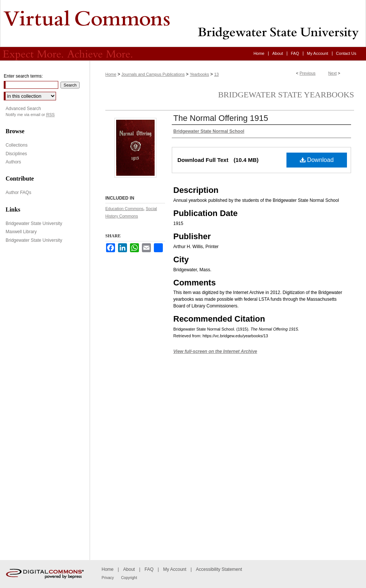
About (129, 569)
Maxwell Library (21, 232)
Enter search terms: (23, 76)
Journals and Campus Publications (153, 74)
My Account (175, 569)
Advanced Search (23, 109)
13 (216, 74)
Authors (13, 162)
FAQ (149, 569)
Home (111, 74)
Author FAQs (18, 193)
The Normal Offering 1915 (221, 118)
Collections (17, 145)
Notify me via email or (30, 115)
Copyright (129, 578)
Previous (308, 73)
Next (333, 73)
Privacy (108, 578)
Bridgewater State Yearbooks (286, 95)
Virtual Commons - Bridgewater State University (183, 24)
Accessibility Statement (219, 569)
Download (317, 160)
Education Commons (124, 209)
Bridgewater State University (34, 223)
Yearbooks (199, 74)
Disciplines (16, 154)
